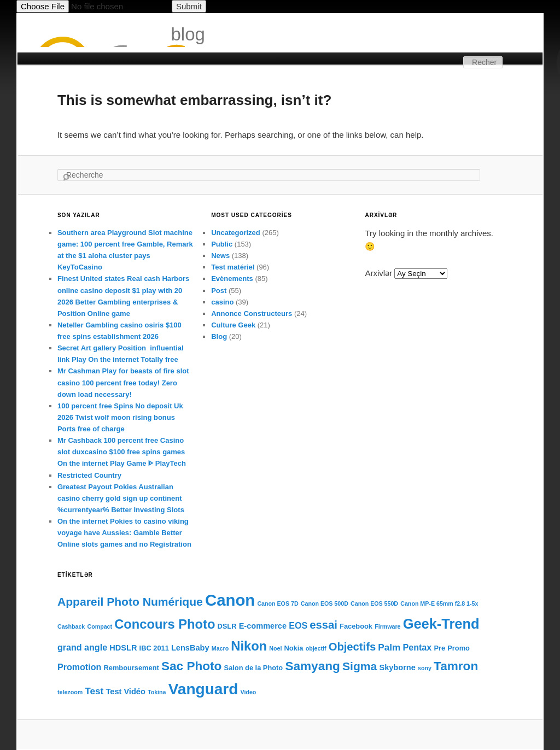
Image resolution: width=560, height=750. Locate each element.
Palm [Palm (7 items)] (389, 647)
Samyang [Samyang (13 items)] (312, 666)
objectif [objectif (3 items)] (316, 648)
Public (222, 244)
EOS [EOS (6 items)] (298, 625)
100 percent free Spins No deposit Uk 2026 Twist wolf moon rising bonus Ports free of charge (120, 417)
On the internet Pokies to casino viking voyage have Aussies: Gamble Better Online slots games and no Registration (124, 533)
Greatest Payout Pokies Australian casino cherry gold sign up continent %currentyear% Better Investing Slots (121, 498)
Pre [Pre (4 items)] (439, 648)
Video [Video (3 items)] (249, 692)
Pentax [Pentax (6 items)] (418, 647)
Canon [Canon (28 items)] (230, 600)
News (220, 256)
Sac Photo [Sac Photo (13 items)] (191, 666)
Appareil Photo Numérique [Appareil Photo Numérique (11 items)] (130, 602)
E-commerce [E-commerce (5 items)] (263, 626)
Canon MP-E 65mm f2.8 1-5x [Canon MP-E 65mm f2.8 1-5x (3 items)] (439, 603)
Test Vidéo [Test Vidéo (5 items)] (126, 692)
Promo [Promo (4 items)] (459, 648)
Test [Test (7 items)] (94, 691)
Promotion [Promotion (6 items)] (79, 667)
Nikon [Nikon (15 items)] (249, 646)
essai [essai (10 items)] (323, 625)
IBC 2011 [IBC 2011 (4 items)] (154, 648)
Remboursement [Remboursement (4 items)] (132, 668)
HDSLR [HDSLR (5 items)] (123, 648)
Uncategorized (236, 233)
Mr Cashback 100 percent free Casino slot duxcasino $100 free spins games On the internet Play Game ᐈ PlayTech (122, 452)
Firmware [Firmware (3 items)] (387, 626)
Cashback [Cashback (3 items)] (71, 626)
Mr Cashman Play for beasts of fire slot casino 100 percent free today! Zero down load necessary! (123, 382)
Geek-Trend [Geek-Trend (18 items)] (441, 624)
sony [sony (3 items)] (425, 668)
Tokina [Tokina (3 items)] (157, 692)
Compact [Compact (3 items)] (100, 626)
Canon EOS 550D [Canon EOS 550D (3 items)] (374, 603)
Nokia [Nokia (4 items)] (294, 648)
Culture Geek (233, 325)
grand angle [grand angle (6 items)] (82, 647)
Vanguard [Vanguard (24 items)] (203, 689)
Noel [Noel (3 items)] (275, 648)
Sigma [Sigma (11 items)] (360, 666)
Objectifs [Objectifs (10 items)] (352, 647)
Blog (219, 336)
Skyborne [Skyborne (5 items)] (397, 667)
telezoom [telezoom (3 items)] (70, 692)
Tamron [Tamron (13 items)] (456, 666)
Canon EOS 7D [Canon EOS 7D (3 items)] (278, 603)
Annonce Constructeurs (252, 314)
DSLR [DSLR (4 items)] (227, 626)
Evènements (232, 279)
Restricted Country (89, 475)
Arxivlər (378, 273)
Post (219, 291)
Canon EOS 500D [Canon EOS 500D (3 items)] (325, 603)
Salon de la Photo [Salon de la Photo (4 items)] (254, 668)
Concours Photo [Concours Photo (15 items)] (165, 624)
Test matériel (233, 267)
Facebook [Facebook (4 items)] (356, 626)
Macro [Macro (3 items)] (220, 648)
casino (222, 302)
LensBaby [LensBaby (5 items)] (190, 648)
